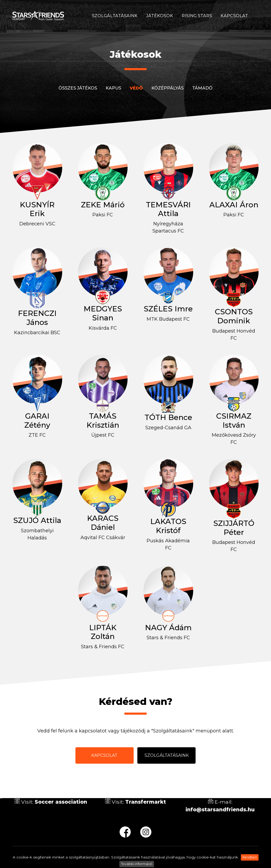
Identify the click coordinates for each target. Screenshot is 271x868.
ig (146, 832)
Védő (136, 88)
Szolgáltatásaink (115, 16)
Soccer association (61, 802)
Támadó (202, 88)
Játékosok (160, 16)
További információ (137, 864)
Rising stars (197, 16)
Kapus (113, 88)
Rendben (250, 857)
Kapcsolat (234, 16)
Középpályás (168, 88)
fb (125, 832)
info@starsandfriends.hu (220, 809)
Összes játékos (78, 88)
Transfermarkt (146, 802)
